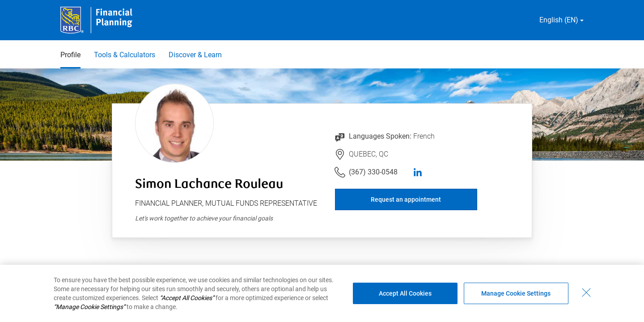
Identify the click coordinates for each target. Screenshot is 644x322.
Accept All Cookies (405, 293)
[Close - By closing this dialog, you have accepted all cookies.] (586, 292)
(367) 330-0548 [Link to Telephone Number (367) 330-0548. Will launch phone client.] (373, 172)
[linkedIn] (418, 172)
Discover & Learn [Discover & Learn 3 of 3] (195, 55)
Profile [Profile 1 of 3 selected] (70, 55)
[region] (322, 293)
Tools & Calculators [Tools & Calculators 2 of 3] (125, 55)
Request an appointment (406, 199)
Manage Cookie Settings (516, 293)
